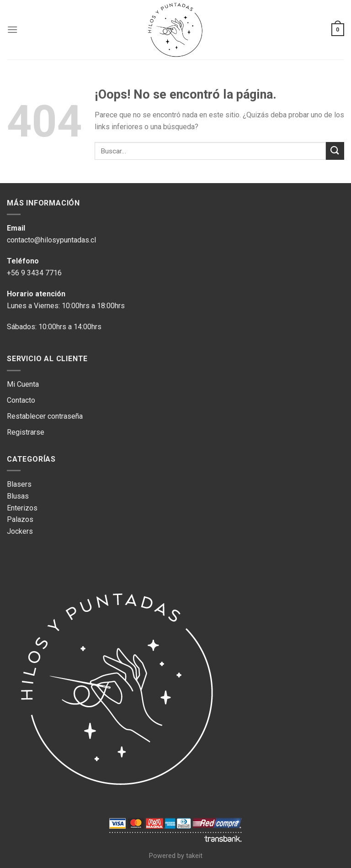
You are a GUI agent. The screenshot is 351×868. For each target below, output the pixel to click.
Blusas (18, 496)
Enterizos (22, 508)
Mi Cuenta (23, 384)
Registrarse (27, 432)
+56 (14, 273)
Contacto (21, 400)
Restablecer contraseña (45, 416)
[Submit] (335, 151)
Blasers (19, 484)
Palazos (20, 519)
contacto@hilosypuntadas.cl (51, 240)
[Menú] (12, 29)
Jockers (20, 531)
